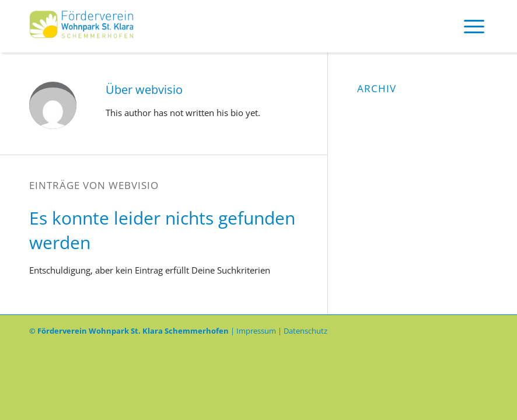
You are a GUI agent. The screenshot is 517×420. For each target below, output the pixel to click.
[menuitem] (474, 26)
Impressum (256, 331)
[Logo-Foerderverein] (81, 26)
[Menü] (474, 26)
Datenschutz (305, 331)
